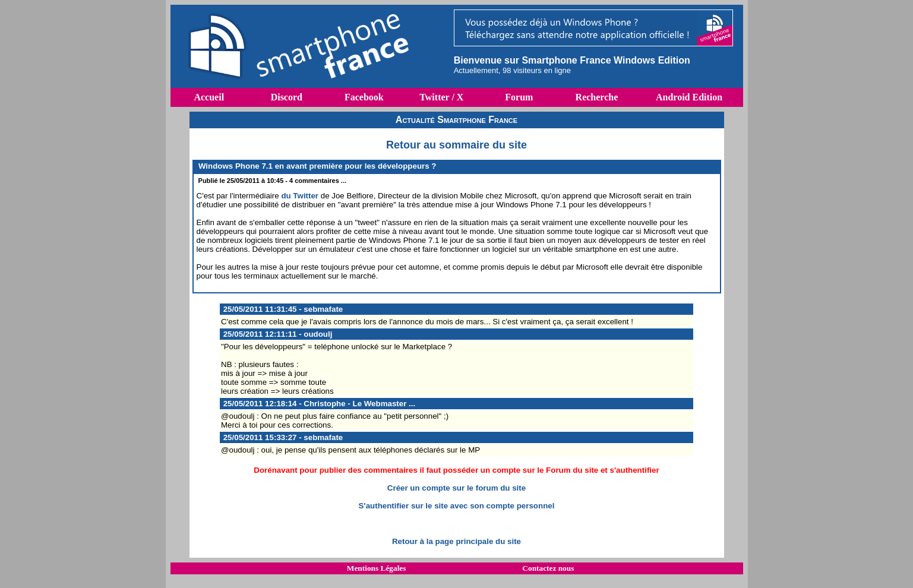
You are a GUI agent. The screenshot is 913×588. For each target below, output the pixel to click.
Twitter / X (441, 97)
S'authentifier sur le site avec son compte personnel (457, 506)
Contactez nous (548, 568)
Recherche (597, 97)
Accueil (209, 97)
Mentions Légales (377, 568)
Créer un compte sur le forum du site (456, 488)
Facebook (364, 97)
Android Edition (689, 97)
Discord (287, 97)
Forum (519, 97)
